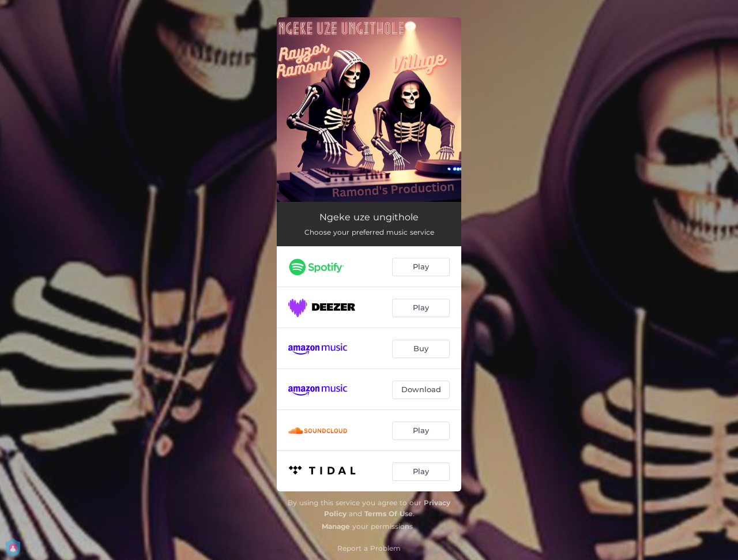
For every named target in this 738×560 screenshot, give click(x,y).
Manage (336, 526)
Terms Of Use (389, 514)
